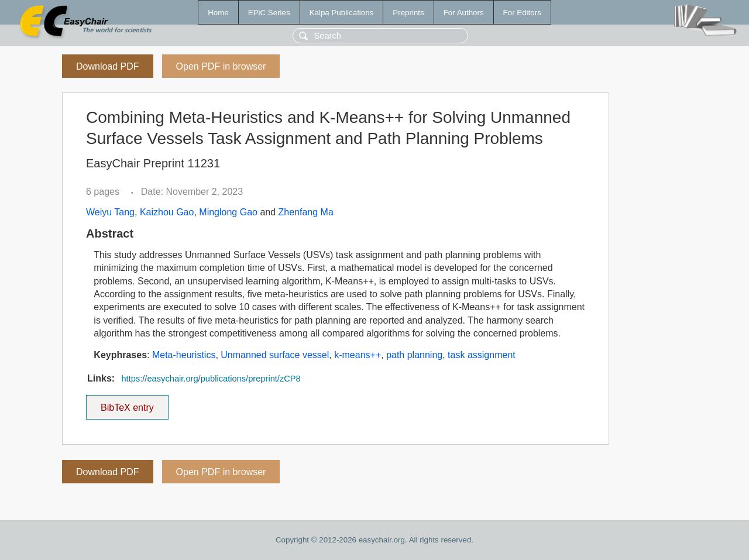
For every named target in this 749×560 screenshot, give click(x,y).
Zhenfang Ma (306, 212)
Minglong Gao (228, 212)
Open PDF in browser (221, 66)
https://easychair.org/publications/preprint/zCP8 (211, 379)
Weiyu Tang (110, 212)
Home (218, 13)
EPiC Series (269, 13)
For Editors (522, 13)
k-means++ (358, 355)
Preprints (408, 13)
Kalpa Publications (342, 13)
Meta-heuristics (184, 355)
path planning (414, 355)
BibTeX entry (127, 404)
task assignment (482, 355)
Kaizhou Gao (167, 212)
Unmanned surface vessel (275, 355)
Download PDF (108, 66)
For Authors (464, 13)
